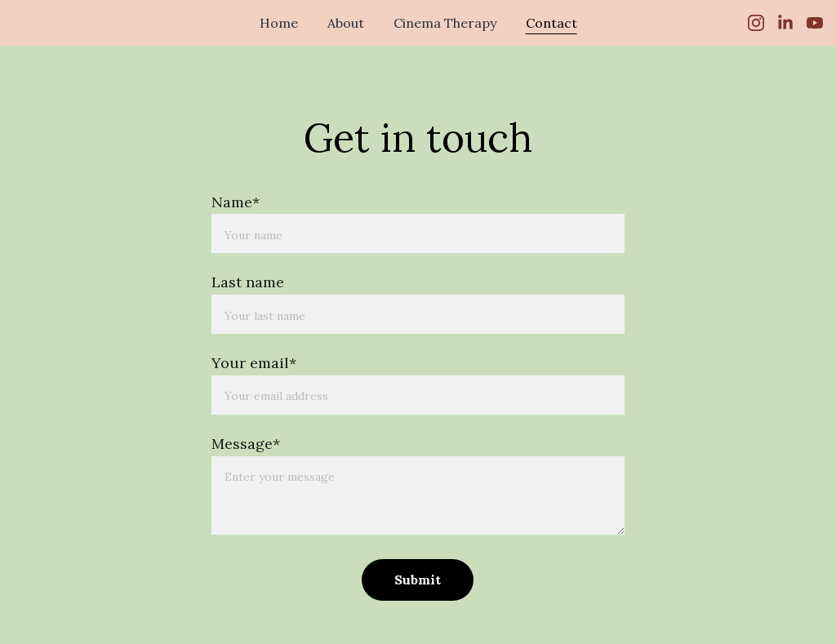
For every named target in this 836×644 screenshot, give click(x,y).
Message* (246, 444)
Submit (418, 580)
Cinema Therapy (445, 23)
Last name (248, 282)
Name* (236, 202)
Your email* (254, 363)
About (346, 23)
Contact (551, 23)
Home (279, 23)
